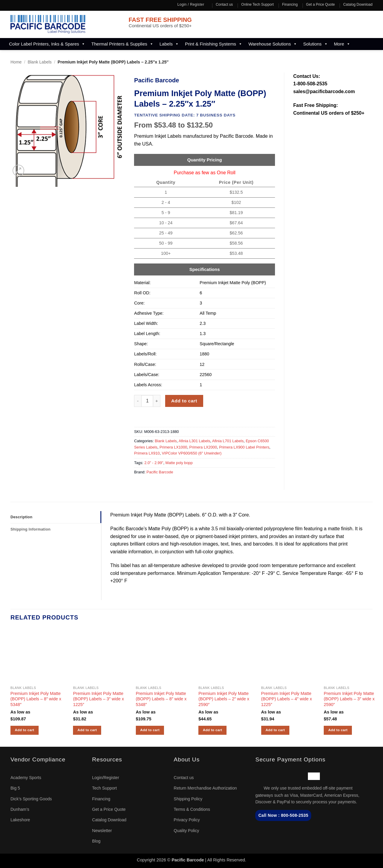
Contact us (224, 4)
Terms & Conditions (192, 809)
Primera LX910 (147, 453)
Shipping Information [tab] (31, 529)
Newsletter (102, 831)
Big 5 (15, 788)
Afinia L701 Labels (228, 441)
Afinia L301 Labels (194, 441)
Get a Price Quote (320, 4)
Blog (96, 841)
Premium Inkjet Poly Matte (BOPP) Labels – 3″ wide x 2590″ (349, 699)
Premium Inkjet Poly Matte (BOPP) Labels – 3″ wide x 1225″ (98, 699)
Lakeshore (20, 820)
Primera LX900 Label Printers (244, 447)
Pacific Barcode (160, 472)
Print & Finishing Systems (214, 44)
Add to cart (184, 401)
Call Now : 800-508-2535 (283, 815)
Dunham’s (20, 809)
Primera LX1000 (173, 447)
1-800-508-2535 (310, 84)
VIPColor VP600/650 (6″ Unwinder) (192, 453)
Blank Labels (39, 62)
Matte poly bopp (179, 463)
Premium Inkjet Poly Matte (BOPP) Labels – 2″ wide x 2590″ (224, 699)
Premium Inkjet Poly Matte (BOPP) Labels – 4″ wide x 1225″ (287, 699)
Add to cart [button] (25, 730)
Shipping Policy (188, 799)
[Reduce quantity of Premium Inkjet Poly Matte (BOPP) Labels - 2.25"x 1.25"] (138, 401)
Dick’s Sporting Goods (31, 799)
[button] (18, 171)
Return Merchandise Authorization (205, 788)
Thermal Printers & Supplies (122, 44)
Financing (290, 4)
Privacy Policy (187, 820)
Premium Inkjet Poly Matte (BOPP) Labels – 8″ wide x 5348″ (36, 699)
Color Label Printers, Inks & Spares (47, 44)
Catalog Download (358, 4)
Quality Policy (187, 831)
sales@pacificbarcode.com (324, 91)
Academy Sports (26, 778)
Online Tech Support (257, 4)
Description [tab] (21, 517)
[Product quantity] (147, 401)
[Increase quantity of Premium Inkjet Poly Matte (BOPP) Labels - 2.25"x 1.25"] (157, 401)
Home (16, 62)
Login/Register (106, 778)
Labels (169, 44)
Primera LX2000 (203, 447)
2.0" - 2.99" (154, 463)
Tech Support (105, 788)
